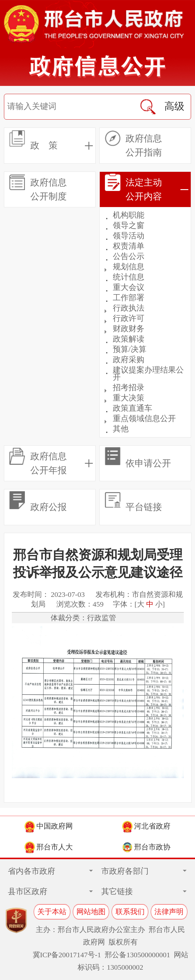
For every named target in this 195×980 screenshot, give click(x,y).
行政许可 (129, 318)
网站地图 (91, 912)
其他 (121, 429)
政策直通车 (133, 408)
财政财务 (129, 329)
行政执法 (129, 308)
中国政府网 (49, 827)
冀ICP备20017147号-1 (67, 955)
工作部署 (129, 298)
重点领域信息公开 (144, 419)
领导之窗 (129, 225)
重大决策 (129, 398)
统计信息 (129, 277)
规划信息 (129, 267)
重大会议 (129, 287)
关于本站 (52, 912)
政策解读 (129, 339)
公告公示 (129, 256)
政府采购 (129, 360)
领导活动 (129, 236)
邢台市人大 (49, 847)
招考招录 (129, 388)
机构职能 (129, 215)
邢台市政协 (146, 847)
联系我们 (130, 912)
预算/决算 (130, 349)
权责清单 (129, 246)
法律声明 (169, 912)
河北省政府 (146, 827)
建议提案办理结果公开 (148, 374)
